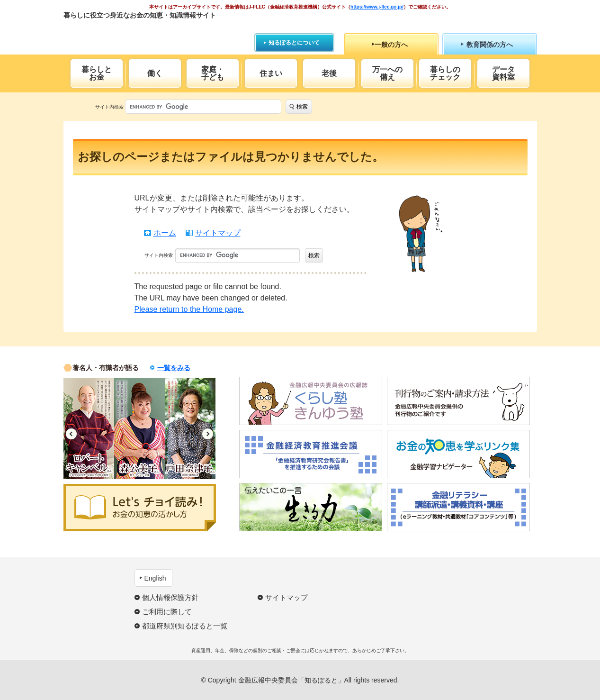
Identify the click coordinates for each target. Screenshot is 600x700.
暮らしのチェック (445, 73)
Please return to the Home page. (189, 309)
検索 (302, 107)
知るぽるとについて (294, 43)
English (155, 578)
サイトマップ (218, 233)
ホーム (165, 233)
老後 (329, 73)
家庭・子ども (213, 73)
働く (155, 73)
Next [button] (208, 434)
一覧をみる (174, 368)
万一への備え (387, 73)
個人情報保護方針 (170, 597)
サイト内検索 (109, 107)
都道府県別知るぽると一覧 (185, 626)
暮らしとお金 (97, 73)
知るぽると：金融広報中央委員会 (150, 32)
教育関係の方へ (490, 45)
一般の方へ (391, 45)
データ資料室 (503, 73)
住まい (271, 73)
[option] (89, 428)
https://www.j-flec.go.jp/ (377, 7)
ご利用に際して (167, 612)
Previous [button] (71, 434)
